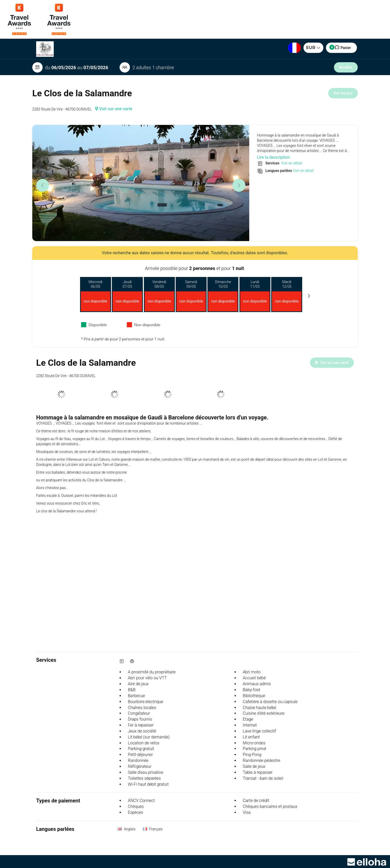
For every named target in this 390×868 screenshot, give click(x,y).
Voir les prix (343, 93)
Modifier (346, 67)
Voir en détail (291, 163)
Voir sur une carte (114, 109)
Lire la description (274, 157)
